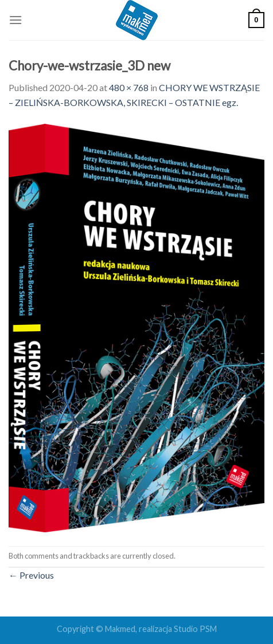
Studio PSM (195, 629)
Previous (31, 575)
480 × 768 (129, 87)
